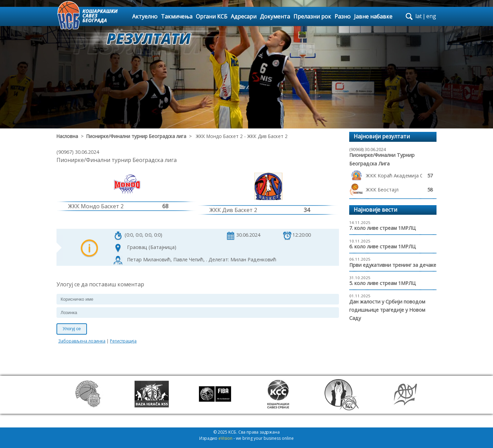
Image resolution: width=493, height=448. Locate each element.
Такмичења (177, 16)
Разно (343, 16)
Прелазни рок (312, 16)
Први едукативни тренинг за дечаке (393, 265)
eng (431, 16)
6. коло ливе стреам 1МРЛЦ (383, 246)
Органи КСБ (212, 16)
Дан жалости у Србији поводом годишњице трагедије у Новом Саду (387, 310)
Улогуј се (72, 329)
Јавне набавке (373, 16)
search (409, 16)
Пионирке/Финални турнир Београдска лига (136, 136)
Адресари (244, 16)
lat (419, 16)
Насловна (67, 136)
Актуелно (145, 16)
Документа (275, 16)
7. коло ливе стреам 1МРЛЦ (383, 228)
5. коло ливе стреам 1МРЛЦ (383, 283)
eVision (225, 438)
